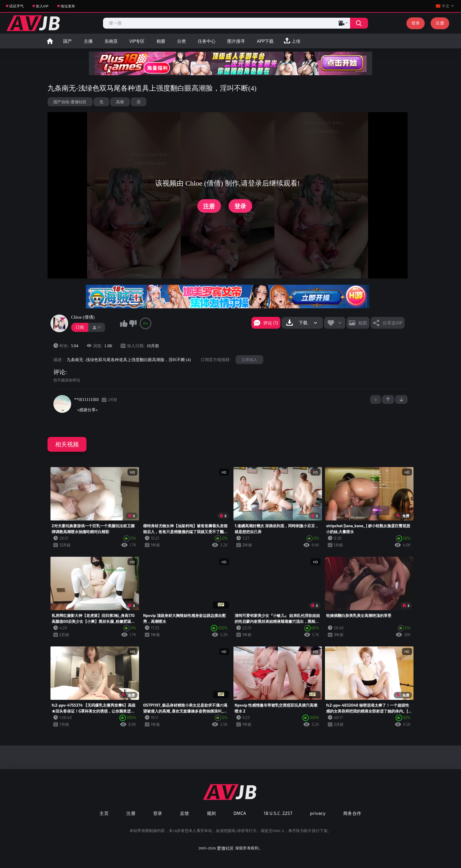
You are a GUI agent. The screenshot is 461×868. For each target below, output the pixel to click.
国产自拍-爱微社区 (70, 102)
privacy (318, 813)
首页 (50, 41)
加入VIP (42, 6)
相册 (161, 41)
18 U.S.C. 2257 (278, 813)
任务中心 (207, 41)
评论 (59, 372)
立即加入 (249, 360)
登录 (416, 23)
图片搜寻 (236, 41)
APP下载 (265, 41)
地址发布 (68, 6)
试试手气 (16, 6)
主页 (104, 813)
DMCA (240, 813)
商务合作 (352, 813)
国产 (68, 41)
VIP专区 (137, 41)
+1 (388, 399)
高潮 (120, 102)
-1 (401, 399)
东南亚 (111, 41)
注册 (440, 23)
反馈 (185, 813)
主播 (88, 41)
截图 (363, 323)
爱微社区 (225, 848)
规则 (211, 813)
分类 (182, 41)
